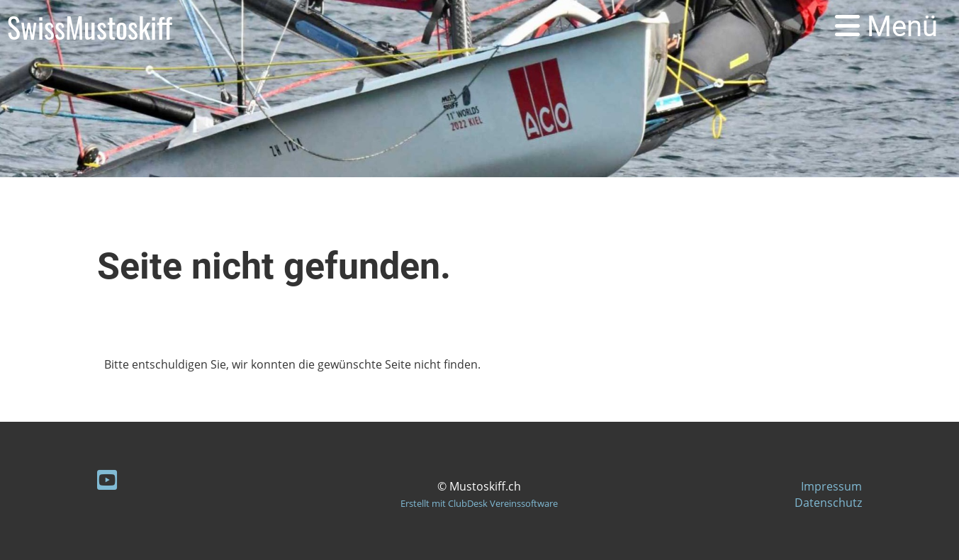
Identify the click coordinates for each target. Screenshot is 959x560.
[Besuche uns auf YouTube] (107, 480)
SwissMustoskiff (90, 27)
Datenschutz (828, 503)
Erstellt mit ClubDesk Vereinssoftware (479, 503)
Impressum (831, 486)
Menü (886, 27)
